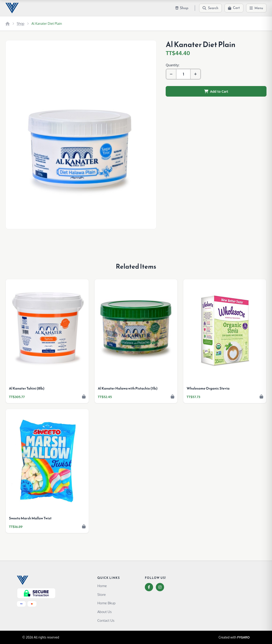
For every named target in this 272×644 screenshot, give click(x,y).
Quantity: (172, 65)
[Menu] (256, 8)
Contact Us (106, 620)
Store (102, 594)
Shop (21, 23)
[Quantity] (183, 74)
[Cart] (234, 8)
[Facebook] (149, 587)
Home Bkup (106, 603)
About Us (105, 612)
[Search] (210, 8)
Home (102, 586)
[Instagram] (160, 587)
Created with (234, 637)
